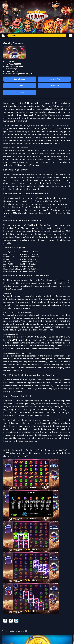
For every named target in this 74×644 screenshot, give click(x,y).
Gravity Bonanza (20, 79)
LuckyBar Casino (11, 450)
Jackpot (20, 86)
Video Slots (20, 92)
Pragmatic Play (54, 79)
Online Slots (54, 86)
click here (7, 456)
